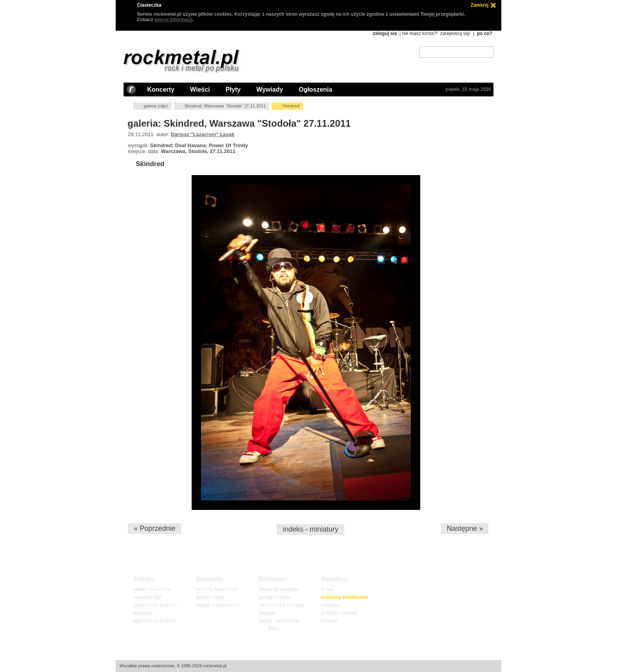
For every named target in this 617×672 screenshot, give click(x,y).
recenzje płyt (148, 597)
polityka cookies (339, 613)
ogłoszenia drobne (154, 621)
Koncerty (161, 90)
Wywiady (270, 90)
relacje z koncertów (218, 605)
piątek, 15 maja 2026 (468, 89)
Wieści (200, 90)
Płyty (233, 90)
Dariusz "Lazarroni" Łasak (203, 134)
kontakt (330, 621)
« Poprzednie (155, 528)
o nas (327, 589)
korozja (267, 613)
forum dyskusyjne (279, 589)
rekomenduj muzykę (281, 605)
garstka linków (275, 597)
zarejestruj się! (455, 33)
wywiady (143, 613)
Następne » (465, 528)
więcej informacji (174, 20)
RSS (273, 629)
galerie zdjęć (156, 106)
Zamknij (479, 5)
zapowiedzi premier (155, 605)
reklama (330, 605)
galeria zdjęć (210, 597)
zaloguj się (385, 33)
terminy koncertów (217, 589)
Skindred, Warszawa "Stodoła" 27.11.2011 (225, 106)
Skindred (150, 164)
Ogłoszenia (315, 90)
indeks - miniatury (311, 529)
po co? (485, 33)
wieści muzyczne (152, 589)
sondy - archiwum (279, 621)
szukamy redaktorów (345, 597)
